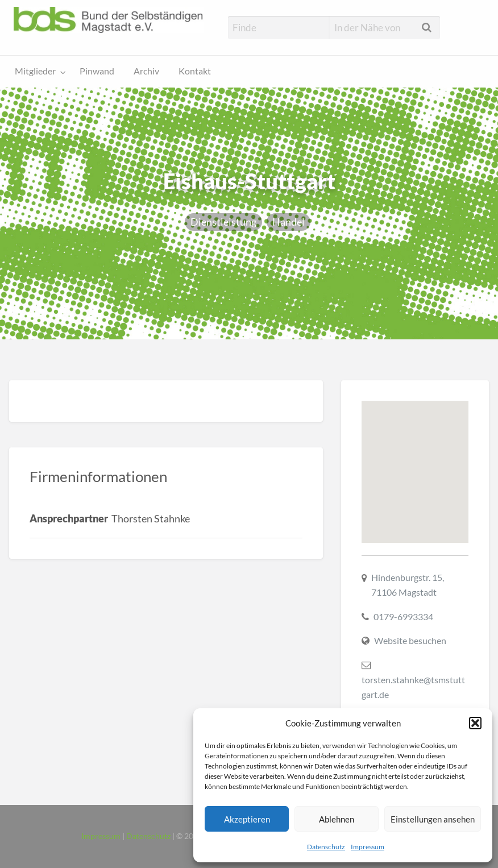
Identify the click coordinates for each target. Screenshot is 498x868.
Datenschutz (326, 847)
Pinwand (97, 71)
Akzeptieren (247, 819)
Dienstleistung (223, 222)
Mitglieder (35, 71)
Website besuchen (410, 640)
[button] (475, 723)
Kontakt (195, 71)
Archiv (146, 71)
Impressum (368, 847)
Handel (289, 222)
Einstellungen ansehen (433, 819)
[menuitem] (38, 72)
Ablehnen (337, 819)
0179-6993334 (403, 616)
